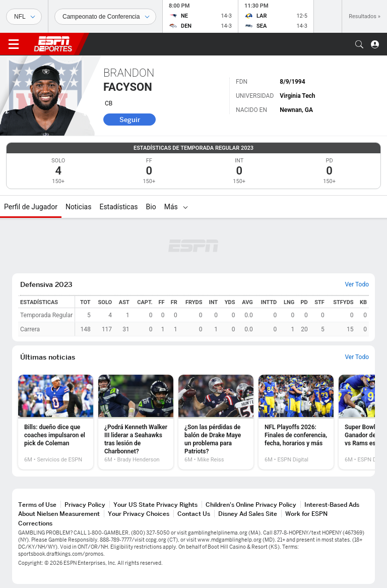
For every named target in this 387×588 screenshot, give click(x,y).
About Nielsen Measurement (59, 514)
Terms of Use (37, 505)
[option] (56, 422)
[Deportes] (24, 17)
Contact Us (194, 514)
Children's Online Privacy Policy (251, 505)
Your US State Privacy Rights (155, 505)
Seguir (130, 120)
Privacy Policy (85, 505)
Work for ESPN (306, 514)
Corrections (35, 523)
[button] (359, 44)
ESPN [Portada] (53, 44)
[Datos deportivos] (105, 17)
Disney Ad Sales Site (248, 514)
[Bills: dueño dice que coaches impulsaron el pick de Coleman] (56, 422)
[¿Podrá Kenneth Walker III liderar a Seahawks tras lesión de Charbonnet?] (136, 422)
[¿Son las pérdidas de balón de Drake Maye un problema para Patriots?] (216, 422)
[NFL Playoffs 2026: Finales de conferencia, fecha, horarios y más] (296, 422)
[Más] (185, 207)
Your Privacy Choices (139, 514)
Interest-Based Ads (332, 505)
